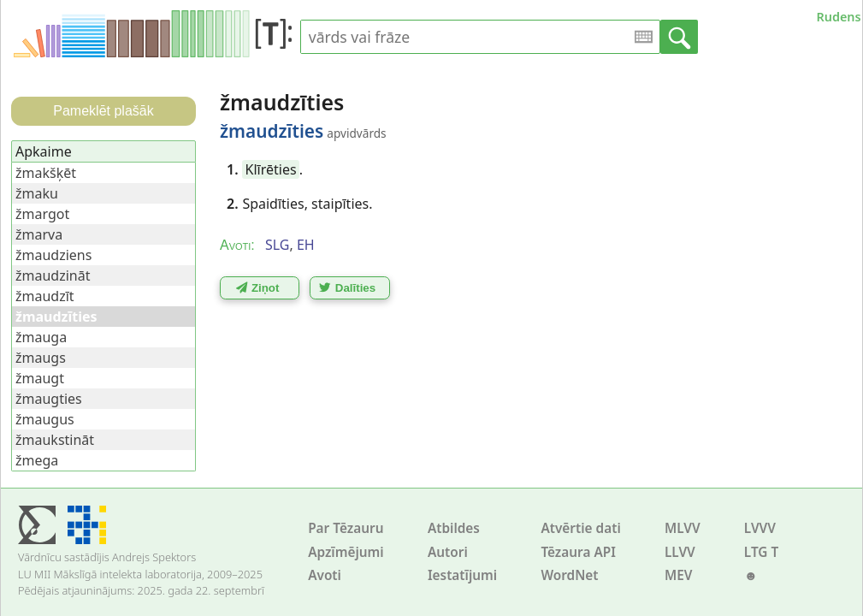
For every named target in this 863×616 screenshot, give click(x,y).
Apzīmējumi (346, 552)
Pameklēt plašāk (103, 111)
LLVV (680, 552)
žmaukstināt (55, 440)
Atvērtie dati (580, 528)
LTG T (761, 552)
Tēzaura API (578, 552)
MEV (679, 575)
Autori (448, 552)
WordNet (569, 575)
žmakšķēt (46, 173)
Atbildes (454, 528)
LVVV (760, 528)
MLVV (683, 528)
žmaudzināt (53, 275)
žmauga (41, 337)
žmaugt (40, 378)
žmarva (39, 234)
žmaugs (41, 358)
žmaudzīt (45, 296)
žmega (37, 460)
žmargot (42, 214)
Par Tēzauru (346, 528)
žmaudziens (53, 255)
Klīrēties (271, 169)
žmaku (37, 193)
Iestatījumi (462, 575)
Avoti (325, 575)
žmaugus (45, 419)
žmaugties (49, 399)
